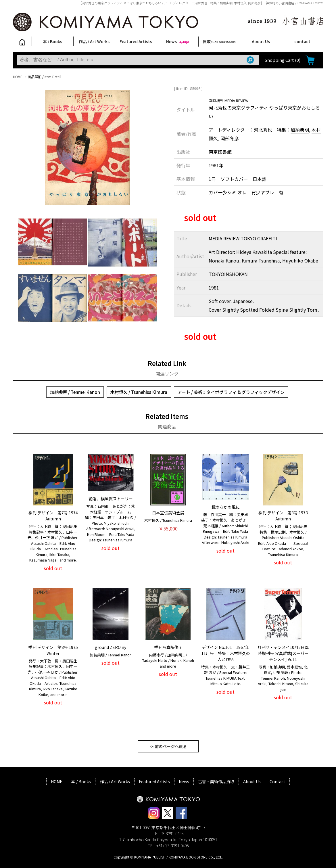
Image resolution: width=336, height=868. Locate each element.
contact (302, 41)
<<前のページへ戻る (168, 746)
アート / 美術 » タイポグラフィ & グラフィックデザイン (231, 392)
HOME (18, 77)
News (177, 41)
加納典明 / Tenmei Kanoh (75, 392)
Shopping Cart (282, 60)
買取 (219, 41)
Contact (277, 781)
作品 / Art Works (94, 41)
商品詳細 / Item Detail (44, 77)
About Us (261, 41)
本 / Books (52, 41)
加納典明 (300, 130)
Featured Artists (136, 41)
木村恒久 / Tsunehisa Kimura (139, 392)
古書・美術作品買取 (216, 781)
